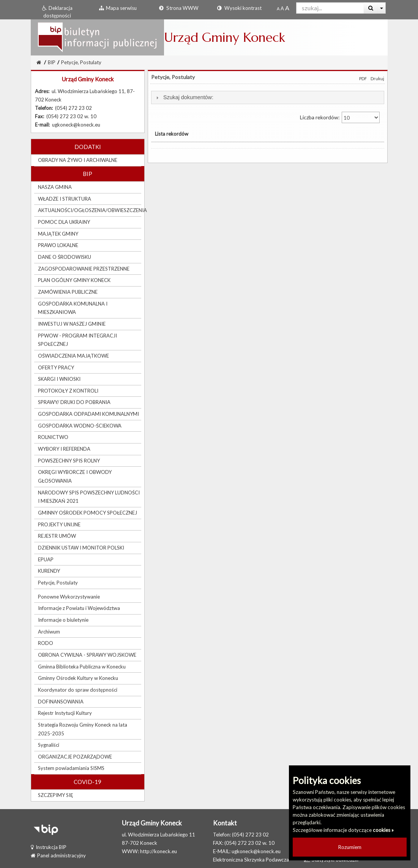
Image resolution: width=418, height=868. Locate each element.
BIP (52, 62)
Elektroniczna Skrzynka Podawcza (251, 860)
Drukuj (377, 78)
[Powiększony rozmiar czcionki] (282, 8)
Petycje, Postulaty (81, 62)
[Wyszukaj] (371, 8)
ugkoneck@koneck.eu (256, 851)
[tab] (268, 97)
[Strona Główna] (39, 62)
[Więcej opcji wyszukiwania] (382, 8)
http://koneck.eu (159, 851)
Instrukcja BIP (49, 847)
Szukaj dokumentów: (188, 97)
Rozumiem (350, 847)
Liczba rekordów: (340, 117)
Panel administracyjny (58, 855)
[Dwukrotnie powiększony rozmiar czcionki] (287, 8)
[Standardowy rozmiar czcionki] (278, 8)
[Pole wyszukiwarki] (330, 8)
